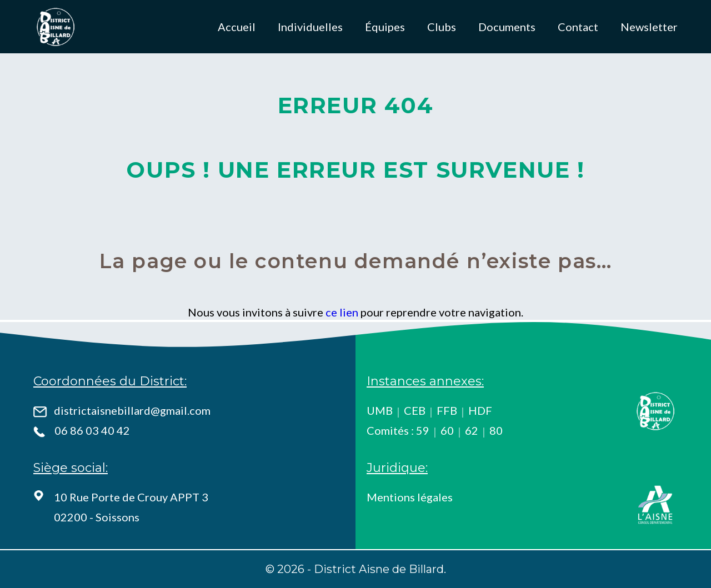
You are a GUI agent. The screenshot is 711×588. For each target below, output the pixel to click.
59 (423, 430)
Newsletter (649, 27)
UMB (380, 410)
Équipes (385, 27)
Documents (507, 27)
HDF (480, 410)
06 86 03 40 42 (92, 430)
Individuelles (310, 27)
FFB (447, 410)
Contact (578, 27)
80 (496, 430)
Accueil (237, 27)
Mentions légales (410, 497)
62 (472, 430)
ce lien (342, 312)
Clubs (442, 27)
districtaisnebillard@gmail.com (132, 410)
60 (447, 430)
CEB (415, 410)
